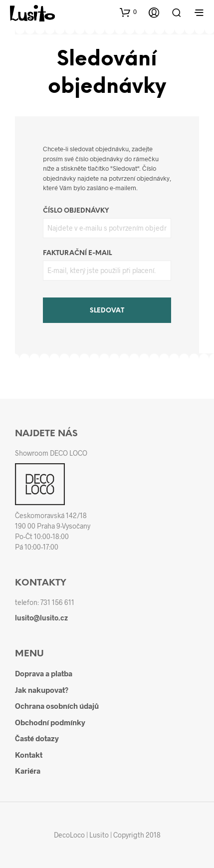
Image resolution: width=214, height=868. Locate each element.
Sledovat (107, 311)
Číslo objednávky (76, 211)
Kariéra (28, 771)
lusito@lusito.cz (41, 618)
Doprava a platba (44, 673)
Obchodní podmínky (50, 722)
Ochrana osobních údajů (57, 706)
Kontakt (29, 755)
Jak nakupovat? (42, 690)
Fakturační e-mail (77, 253)
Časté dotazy (37, 738)
